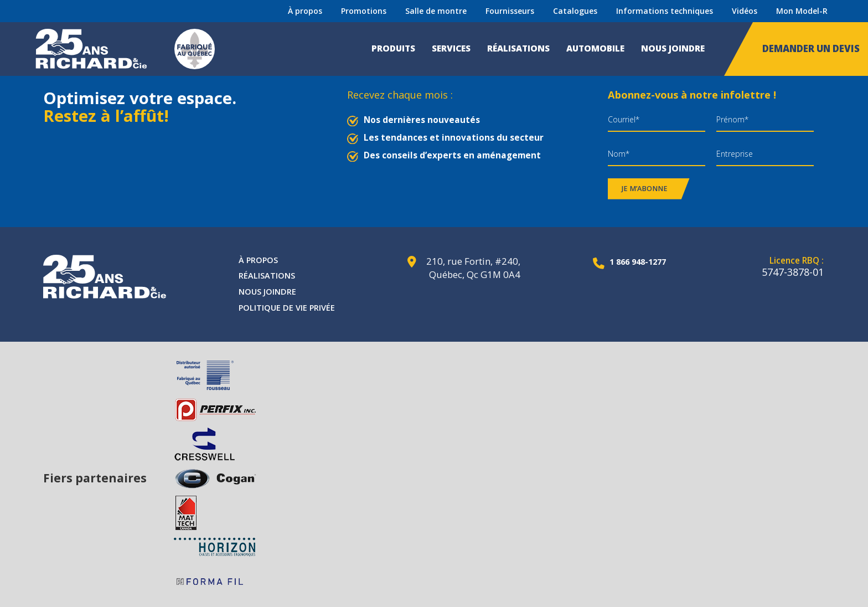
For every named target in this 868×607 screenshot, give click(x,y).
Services (451, 48)
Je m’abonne (645, 189)
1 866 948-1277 (632, 261)
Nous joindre (673, 48)
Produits (393, 48)
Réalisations (518, 48)
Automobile (595, 48)
